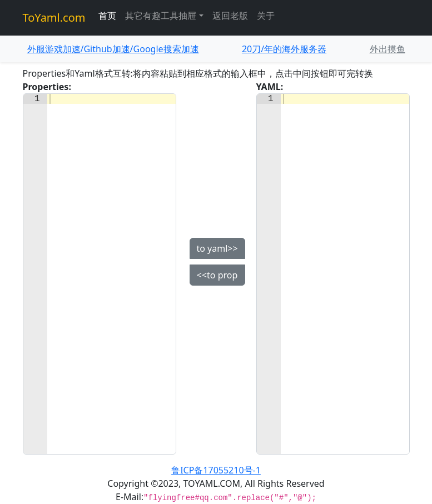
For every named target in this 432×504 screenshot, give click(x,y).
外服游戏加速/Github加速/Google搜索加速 (113, 49)
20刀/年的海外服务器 (284, 49)
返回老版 (230, 16)
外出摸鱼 (388, 49)
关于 (266, 16)
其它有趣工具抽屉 (161, 16)
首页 (107, 16)
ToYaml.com (54, 18)
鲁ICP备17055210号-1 (216, 470)
